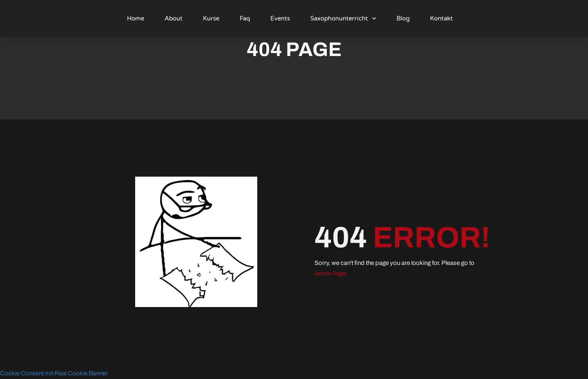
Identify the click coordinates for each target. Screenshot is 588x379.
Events (280, 18)
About (174, 18)
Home (136, 18)
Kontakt (441, 18)
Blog (403, 18)
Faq (245, 18)
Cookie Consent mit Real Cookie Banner (54, 373)
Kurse (211, 18)
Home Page (330, 274)
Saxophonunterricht (343, 19)
